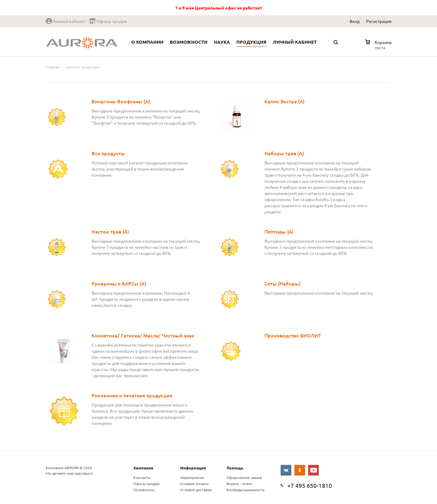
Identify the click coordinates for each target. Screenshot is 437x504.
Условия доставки (196, 490)
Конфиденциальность (246, 490)
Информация (193, 468)
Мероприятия (192, 477)
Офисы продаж (147, 484)
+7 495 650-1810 (310, 485)
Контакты (142, 477)
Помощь (235, 468)
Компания (143, 468)
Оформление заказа (244, 477)
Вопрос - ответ (240, 484)
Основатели (144, 490)
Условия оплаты (194, 484)
